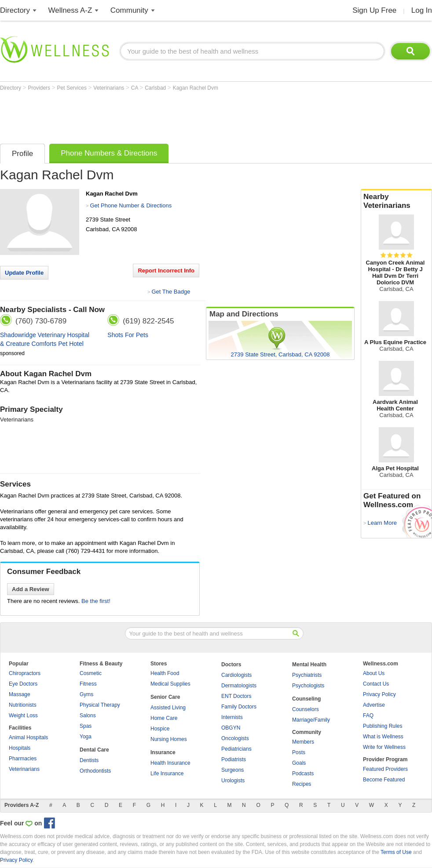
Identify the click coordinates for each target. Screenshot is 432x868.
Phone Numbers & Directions (109, 153)
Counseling (306, 699)
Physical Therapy (100, 705)
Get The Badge (171, 292)
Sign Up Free (374, 10)
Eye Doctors (23, 684)
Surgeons (232, 770)
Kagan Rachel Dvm (196, 88)
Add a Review (31, 589)
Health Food (165, 673)
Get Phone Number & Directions (131, 205)
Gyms (86, 694)
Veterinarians (109, 88)
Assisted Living (168, 708)
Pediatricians (236, 749)
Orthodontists (95, 771)
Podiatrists (234, 759)
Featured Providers (385, 769)
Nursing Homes (169, 739)
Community (129, 10)
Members (303, 742)
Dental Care (94, 750)
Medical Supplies (170, 684)
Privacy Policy (379, 694)
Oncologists (235, 738)
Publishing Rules (383, 726)
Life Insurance (167, 774)
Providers (40, 88)
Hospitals (20, 748)
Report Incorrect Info (166, 271)
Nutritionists (23, 705)
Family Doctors (239, 707)
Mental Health (309, 665)
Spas (86, 726)
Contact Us (376, 684)
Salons (88, 715)
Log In (422, 10)
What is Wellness (383, 737)
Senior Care (165, 697)
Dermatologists (239, 686)
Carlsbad (156, 88)
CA (135, 88)
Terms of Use (396, 852)
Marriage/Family (311, 720)
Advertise (374, 705)
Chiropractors (25, 673)
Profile (22, 154)
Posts (299, 752)
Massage (20, 694)
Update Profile (24, 273)
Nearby (396, 201)
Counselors (306, 709)
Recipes (302, 784)
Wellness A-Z (70, 10)
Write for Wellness (384, 747)
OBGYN (231, 728)
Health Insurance (170, 763)
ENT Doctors (236, 696)
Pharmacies (23, 759)
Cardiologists (236, 675)
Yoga (86, 737)
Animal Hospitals (28, 737)
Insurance (163, 752)
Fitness (88, 684)
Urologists (233, 781)
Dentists (89, 760)
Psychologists (308, 686)
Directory (15, 10)
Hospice (160, 729)
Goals (299, 763)
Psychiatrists (307, 675)
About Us (374, 673)
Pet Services (73, 88)
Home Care (164, 718)
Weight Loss (23, 715)
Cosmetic (91, 673)
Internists (232, 717)
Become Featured (384, 780)
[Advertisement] (160, 115)
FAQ (368, 715)
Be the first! (96, 601)
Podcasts (303, 774)
